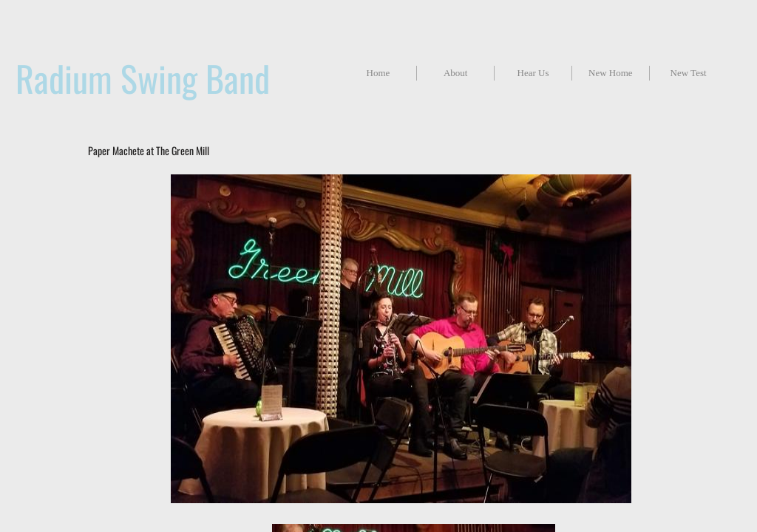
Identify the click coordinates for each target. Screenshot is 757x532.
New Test (689, 73)
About (456, 73)
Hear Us (533, 73)
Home (378, 73)
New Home (611, 73)
